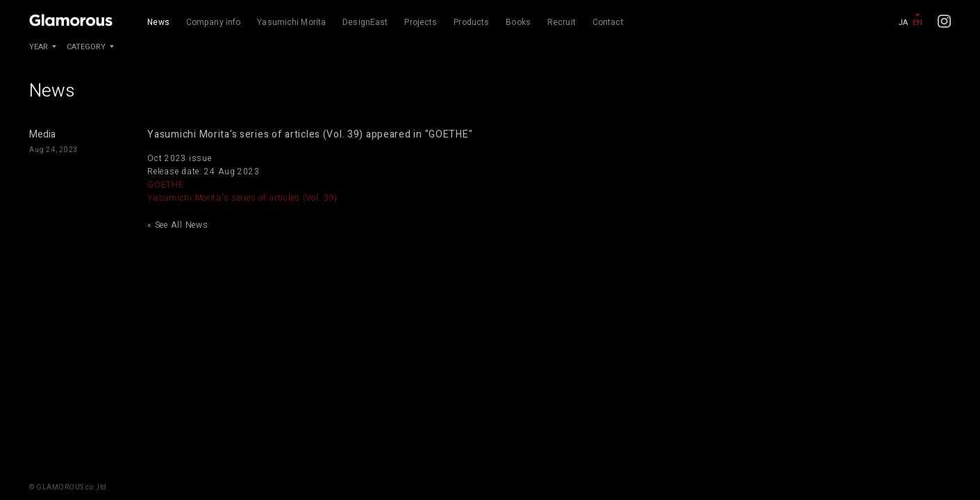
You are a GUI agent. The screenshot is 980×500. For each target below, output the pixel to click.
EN (918, 23)
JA (903, 23)
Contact (608, 22)
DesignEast (365, 22)
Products (471, 22)
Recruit (562, 22)
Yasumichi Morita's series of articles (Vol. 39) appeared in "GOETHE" (310, 134)
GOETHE (165, 185)
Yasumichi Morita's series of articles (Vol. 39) (242, 198)
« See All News (177, 225)
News (158, 22)
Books (518, 22)
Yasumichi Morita (291, 22)
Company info (213, 22)
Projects (421, 22)
